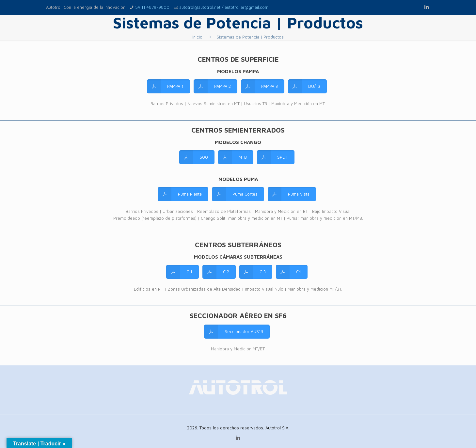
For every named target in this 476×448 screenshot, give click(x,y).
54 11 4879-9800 (152, 7)
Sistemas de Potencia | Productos (250, 37)
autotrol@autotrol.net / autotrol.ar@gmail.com (224, 7)
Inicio (197, 37)
